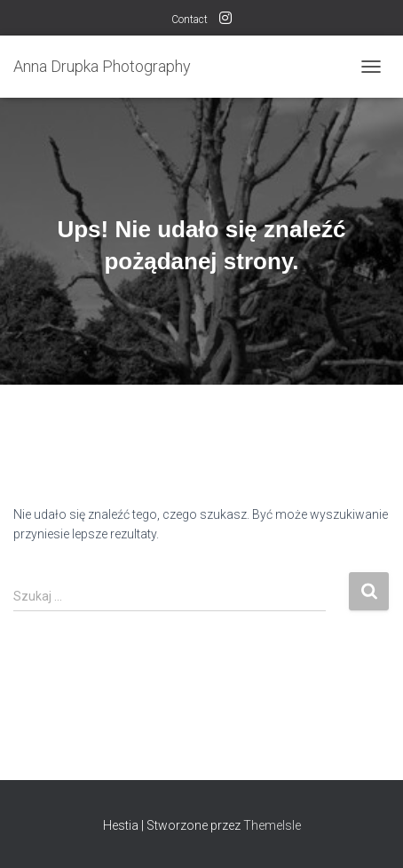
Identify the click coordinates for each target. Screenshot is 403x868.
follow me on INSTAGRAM (225, 20)
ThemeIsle (272, 825)
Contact (190, 20)
